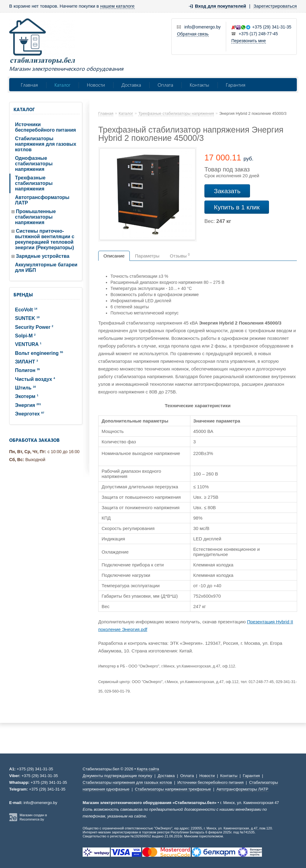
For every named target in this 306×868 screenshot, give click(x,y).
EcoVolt (26, 310)
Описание (114, 256)
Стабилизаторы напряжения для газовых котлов (46, 144)
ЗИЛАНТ (26, 362)
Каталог (62, 85)
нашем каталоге (117, 6)
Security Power (34, 327)
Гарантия (236, 85)
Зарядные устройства (43, 256)
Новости (96, 85)
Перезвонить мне (249, 41)
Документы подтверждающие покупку (117, 776)
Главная (29, 85)
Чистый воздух (35, 379)
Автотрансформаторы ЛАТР (42, 200)
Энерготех (30, 414)
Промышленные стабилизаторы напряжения (35, 217)
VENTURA (28, 344)
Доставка (131, 85)
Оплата (165, 85)
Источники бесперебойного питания (45, 127)
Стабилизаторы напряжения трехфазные (173, 789)
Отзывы (180, 256)
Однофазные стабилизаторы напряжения (34, 164)
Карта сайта (148, 769)
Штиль (25, 388)
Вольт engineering (39, 353)
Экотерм (27, 396)
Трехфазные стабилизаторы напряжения (34, 183)
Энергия (28, 405)
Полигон (27, 370)
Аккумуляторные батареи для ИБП (46, 267)
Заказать (227, 191)
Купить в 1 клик (237, 207)
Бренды (23, 295)
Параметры (147, 256)
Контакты (200, 85)
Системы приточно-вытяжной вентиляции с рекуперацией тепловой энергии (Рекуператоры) (45, 239)
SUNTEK (27, 318)
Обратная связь (193, 34)
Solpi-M (25, 336)
